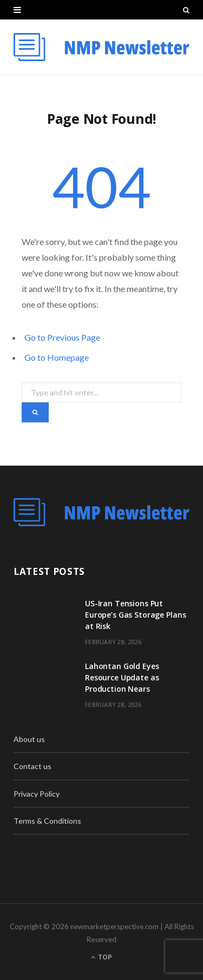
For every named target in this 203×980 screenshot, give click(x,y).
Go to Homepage (57, 357)
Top (101, 957)
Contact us (32, 766)
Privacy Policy (37, 794)
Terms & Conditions (47, 821)
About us (29, 739)
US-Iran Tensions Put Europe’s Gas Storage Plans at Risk (135, 615)
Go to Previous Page (62, 337)
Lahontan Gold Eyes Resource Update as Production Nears (122, 677)
